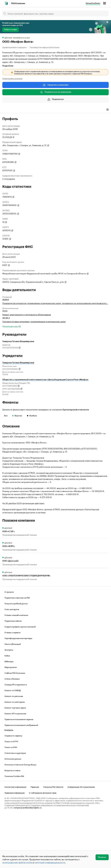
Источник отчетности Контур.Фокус (20, 818)
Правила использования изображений (21, 778)
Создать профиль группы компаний (20, 680)
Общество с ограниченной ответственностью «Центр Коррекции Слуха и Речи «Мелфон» (45, 380)
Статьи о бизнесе (12, 732)
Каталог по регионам (14, 749)
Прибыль (32, 416)
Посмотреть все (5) (11, 326)
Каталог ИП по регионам (15, 767)
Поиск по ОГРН (11, 794)
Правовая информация (15, 846)
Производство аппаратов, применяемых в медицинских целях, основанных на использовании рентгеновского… (55, 303)
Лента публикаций (13, 697)
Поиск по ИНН (11, 800)
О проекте (9, 645)
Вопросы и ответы (12, 823)
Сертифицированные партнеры (18, 691)
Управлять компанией (55, 85)
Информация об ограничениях (81, 840)
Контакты (9, 783)
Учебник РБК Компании (15, 726)
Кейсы (7, 709)
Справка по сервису (13, 789)
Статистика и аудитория (15, 806)
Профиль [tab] (7, 110)
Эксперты (9, 703)
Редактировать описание (12, 78)
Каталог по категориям (15, 755)
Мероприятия (11, 720)
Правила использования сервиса (19, 772)
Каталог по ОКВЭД (13, 743)
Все (6, 416)
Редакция (35, 840)
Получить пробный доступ (16, 657)
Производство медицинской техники (45, 47)
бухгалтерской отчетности (76, 410)
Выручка (17, 416)
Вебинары (9, 714)
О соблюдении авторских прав (43, 846)
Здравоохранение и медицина (14, 47)
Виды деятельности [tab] (24, 110)
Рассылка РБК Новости (53, 840)
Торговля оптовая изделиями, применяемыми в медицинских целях (34, 321)
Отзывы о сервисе (12, 685)
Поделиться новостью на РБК (17, 651)
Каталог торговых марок (15, 761)
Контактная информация (15, 840)
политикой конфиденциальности (50, 862)
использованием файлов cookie (17, 862)
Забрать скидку (10, 30)
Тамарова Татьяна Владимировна (18, 363)
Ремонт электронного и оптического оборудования (27, 314)
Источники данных (13, 812)
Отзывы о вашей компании (16, 668)
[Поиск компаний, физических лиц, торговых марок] (55, 13)
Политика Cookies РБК (14, 829)
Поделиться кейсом (13, 674)
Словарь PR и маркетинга (16, 738)
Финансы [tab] (41, 110)
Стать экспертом (12, 662)
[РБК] (6, 3)
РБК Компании (18, 3)
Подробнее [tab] (8, 66)
